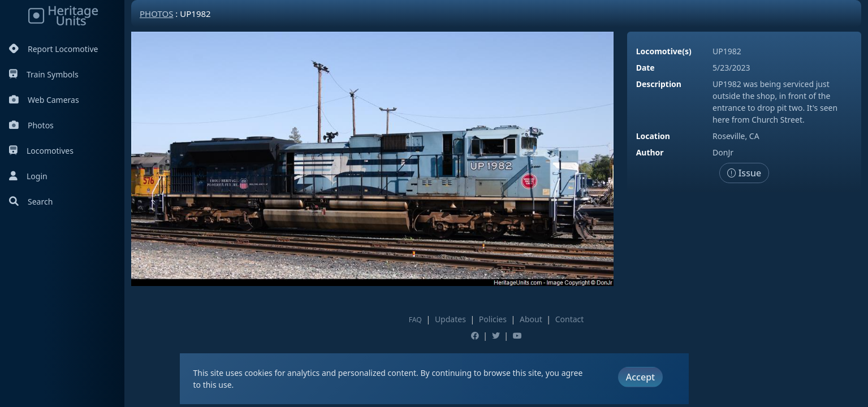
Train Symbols (44, 74)
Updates (450, 319)
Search (31, 202)
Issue (744, 173)
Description (659, 84)
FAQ (415, 320)
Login (28, 176)
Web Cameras (44, 100)
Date (645, 68)
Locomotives (41, 151)
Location (653, 136)
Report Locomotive (53, 49)
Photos (31, 125)
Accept (640, 377)
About (531, 319)
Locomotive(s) (664, 51)
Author (650, 152)
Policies (493, 319)
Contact (570, 319)
